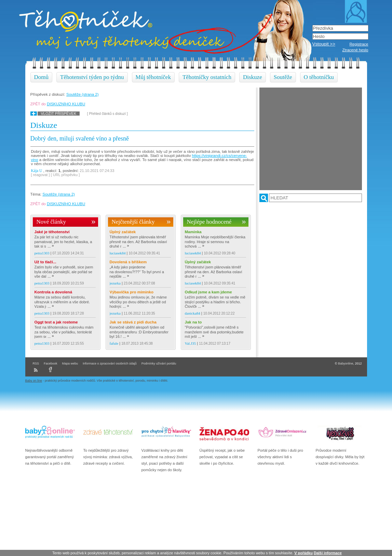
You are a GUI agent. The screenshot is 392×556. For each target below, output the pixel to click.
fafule (114, 343)
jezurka (115, 283)
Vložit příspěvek (59, 114)
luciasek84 (118, 253)
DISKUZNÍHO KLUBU (66, 104)
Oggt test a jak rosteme (56, 322)
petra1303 (42, 253)
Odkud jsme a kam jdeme (208, 292)
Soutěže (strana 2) (83, 94)
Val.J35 (191, 343)
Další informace (328, 553)
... (51, 246)
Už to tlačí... (45, 262)
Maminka (193, 232)
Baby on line (34, 381)
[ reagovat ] (40, 175)
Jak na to (193, 322)
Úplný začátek (123, 232)
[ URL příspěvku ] (65, 175)
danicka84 (193, 313)
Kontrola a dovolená (53, 292)
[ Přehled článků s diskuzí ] (107, 114)
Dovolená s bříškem (128, 262)
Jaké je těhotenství (52, 232)
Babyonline (346, 363)
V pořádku (303, 553)
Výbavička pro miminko (132, 292)
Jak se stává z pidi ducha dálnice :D (133, 322)
